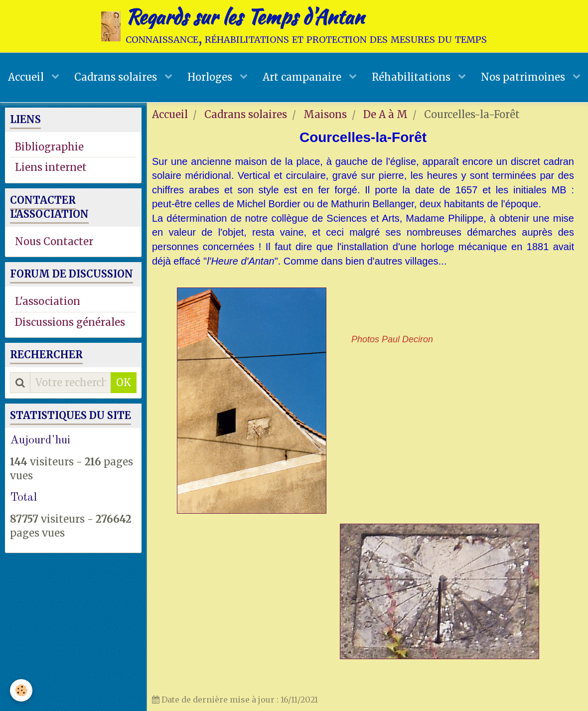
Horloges (211, 77)
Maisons (325, 114)
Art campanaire (303, 77)
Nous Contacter (54, 241)
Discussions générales (70, 322)
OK (124, 382)
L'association (48, 301)
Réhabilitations (412, 77)
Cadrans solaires (117, 77)
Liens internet (51, 167)
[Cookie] (21, 690)
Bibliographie (49, 147)
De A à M (385, 114)
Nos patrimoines (524, 77)
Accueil (27, 77)
